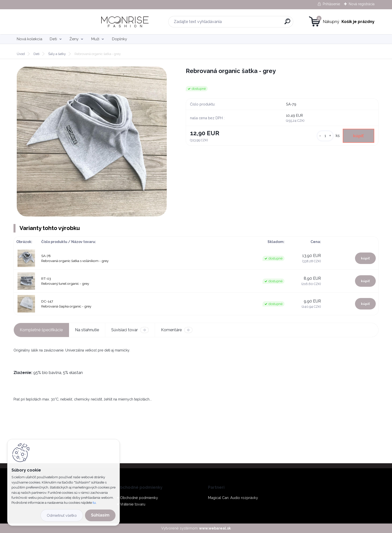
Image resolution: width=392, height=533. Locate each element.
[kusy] (325, 136)
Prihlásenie (331, 4)
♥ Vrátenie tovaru (131, 504)
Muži (95, 39)
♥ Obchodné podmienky (137, 498)
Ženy (74, 39)
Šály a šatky (57, 54)
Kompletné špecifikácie (41, 330)
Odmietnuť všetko (62, 515)
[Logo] (44, 22)
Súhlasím (100, 515)
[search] (246, 23)
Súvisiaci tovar (130, 330)
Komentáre (177, 330)
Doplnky (119, 39)
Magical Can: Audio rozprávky (233, 498)
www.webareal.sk (215, 528)
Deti (53, 39)
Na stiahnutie (87, 330)
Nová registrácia (362, 4)
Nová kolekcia (29, 39)
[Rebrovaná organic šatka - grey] (92, 141)
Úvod (21, 54)
